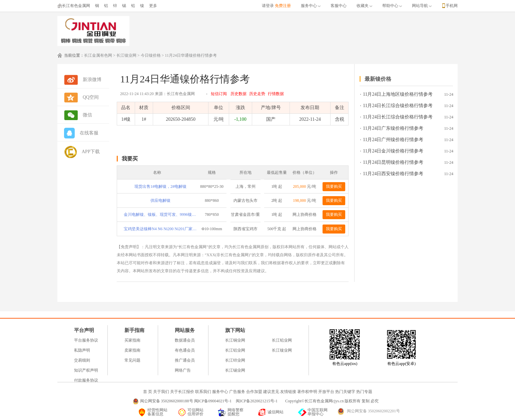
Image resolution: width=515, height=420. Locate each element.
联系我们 (203, 392)
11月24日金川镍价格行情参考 (393, 151)
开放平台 (326, 392)
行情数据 (276, 94)
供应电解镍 (160, 200)
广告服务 (237, 392)
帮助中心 (392, 6)
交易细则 (82, 360)
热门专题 (364, 392)
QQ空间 (91, 97)
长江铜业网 (235, 340)
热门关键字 (345, 392)
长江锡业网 (235, 370)
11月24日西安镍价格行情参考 (393, 174)
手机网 (452, 6)
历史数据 (238, 94)
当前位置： (74, 55)
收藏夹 (364, 6)
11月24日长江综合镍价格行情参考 (398, 106)
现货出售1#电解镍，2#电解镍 (160, 186)
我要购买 (334, 186)
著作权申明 (307, 392)
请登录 (268, 6)
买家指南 (132, 340)
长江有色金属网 (74, 6)
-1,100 (240, 119)
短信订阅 (219, 94)
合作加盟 (254, 392)
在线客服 (89, 133)
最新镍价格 (378, 79)
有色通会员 (185, 350)
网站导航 (422, 6)
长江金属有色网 (98, 55)
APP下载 (91, 152)
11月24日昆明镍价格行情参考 (393, 162)
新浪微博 (92, 80)
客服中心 (339, 6)
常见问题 (132, 360)
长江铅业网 (282, 340)
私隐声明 (82, 350)
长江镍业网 (126, 55)
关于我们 (161, 392)
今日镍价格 (151, 55)
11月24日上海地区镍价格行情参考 (398, 94)
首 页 (148, 392)
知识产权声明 (86, 370)
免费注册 (283, 6)
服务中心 (311, 6)
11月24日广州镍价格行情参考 (393, 140)
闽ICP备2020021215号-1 (257, 401)
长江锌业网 (235, 360)
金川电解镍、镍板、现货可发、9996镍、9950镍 (160, 215)
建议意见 (271, 392)
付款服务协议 (86, 380)
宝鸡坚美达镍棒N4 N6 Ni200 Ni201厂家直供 (160, 229)
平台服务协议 (86, 340)
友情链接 (288, 392)
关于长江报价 (182, 392)
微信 (87, 115)
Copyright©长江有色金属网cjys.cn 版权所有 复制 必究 (332, 401)
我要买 (130, 159)
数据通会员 (185, 340)
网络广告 (183, 370)
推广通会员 (185, 360)
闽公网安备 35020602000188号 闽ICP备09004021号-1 (186, 401)
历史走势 (257, 94)
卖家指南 (132, 350)
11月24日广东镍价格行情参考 (393, 128)
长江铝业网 (235, 350)
